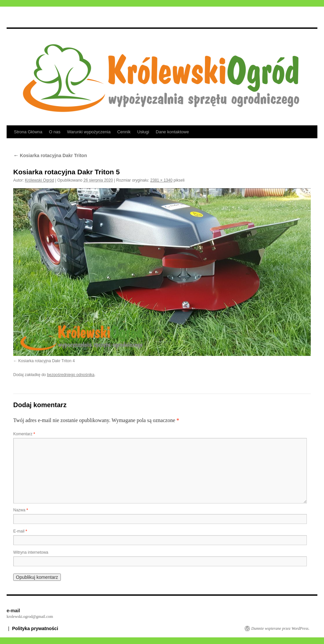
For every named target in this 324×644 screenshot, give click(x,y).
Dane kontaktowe (172, 132)
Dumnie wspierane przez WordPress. (280, 628)
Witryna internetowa (31, 552)
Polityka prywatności (35, 628)
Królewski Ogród (39, 180)
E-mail (20, 531)
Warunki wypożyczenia (89, 132)
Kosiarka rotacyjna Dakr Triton (50, 155)
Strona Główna (28, 132)
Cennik (124, 132)
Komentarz (24, 434)
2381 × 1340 (162, 180)
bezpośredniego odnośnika (71, 375)
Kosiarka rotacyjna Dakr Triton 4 (46, 361)
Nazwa (21, 510)
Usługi (143, 132)
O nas (55, 132)
